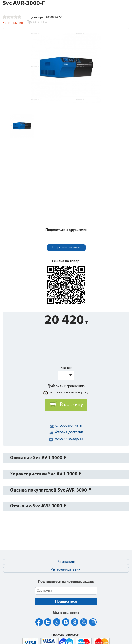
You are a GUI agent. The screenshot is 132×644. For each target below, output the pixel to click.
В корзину (71, 405)
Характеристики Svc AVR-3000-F (46, 474)
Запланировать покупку (69, 393)
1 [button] (65, 375)
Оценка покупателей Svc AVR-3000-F (50, 490)
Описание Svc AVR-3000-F (38, 458)
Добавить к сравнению (66, 386)
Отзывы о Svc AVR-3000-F (38, 506)
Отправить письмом (66, 247)
